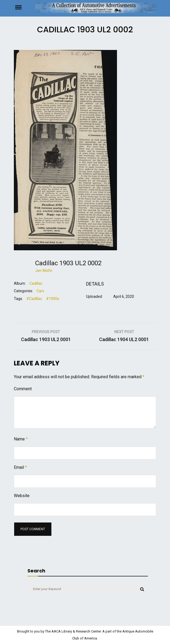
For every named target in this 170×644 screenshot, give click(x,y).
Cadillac (36, 283)
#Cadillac (34, 299)
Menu (25, 7)
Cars (40, 291)
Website (22, 496)
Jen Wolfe (44, 271)
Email (20, 467)
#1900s (53, 299)
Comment (23, 389)
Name (21, 439)
